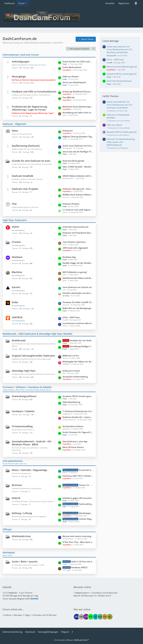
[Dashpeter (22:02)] (105, 617)
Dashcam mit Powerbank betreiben (78, 233)
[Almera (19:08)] (110, 617)
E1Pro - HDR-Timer (71, 317)
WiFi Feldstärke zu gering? (75, 272)
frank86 (110, 63)
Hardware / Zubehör (23, 411)
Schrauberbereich (13, 461)
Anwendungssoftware (24, 396)
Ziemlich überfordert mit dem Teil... (78, 293)
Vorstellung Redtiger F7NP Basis (81, 346)
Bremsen (17, 485)
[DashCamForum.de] (71, 17)
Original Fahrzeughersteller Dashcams (33, 356)
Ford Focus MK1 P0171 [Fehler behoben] (78, 476)
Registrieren (124, 3)
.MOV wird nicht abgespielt (75, 248)
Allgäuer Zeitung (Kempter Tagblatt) (78, 137)
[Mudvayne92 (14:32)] (77, 617)
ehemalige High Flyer (24, 371)
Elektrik (16, 498)
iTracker (16, 242)
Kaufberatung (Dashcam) (26, 146)
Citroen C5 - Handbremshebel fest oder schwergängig (86, 485)
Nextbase (17, 257)
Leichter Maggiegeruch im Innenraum (86, 519)
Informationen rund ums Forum (21, 55)
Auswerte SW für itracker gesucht (78, 396)
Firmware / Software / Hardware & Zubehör (27, 387)
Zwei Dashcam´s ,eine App (75, 441)
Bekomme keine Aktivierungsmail (78, 107)
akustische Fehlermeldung (75, 377)
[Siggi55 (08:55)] (96, 617)
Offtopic (7, 529)
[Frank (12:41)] (91, 617)
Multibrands (19, 340)
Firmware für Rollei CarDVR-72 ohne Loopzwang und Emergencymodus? (78, 302)
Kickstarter (68, 131)
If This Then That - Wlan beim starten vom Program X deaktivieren (78, 542)
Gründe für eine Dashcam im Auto (31, 161)
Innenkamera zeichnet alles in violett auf (78, 323)
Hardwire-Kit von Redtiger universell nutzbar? (81, 340)
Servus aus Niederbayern (74, 82)
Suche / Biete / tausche (25, 562)
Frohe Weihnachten (72, 67)
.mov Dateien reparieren (74, 242)
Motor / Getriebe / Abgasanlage (29, 470)
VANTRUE (17, 317)
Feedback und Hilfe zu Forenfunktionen (34, 92)
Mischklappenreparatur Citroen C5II (86, 513)
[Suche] (136, 3)
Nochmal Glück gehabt (73, 161)
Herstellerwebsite (18, 230)
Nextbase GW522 (79, 567)
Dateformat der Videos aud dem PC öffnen (78, 278)
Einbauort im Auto (71, 371)
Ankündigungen (21, 62)
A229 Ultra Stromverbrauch (75, 227)
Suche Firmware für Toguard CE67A (78, 432)
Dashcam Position (71, 204)
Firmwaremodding (22, 426)
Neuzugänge (19, 76)
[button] (93, 49)
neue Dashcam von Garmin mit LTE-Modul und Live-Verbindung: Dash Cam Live (78, 287)
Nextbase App (69, 257)
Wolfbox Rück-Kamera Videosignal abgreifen (78, 195)
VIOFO (15, 227)
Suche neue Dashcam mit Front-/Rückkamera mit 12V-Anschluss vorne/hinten (78, 146)
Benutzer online (82, 587)
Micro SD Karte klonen (73, 447)
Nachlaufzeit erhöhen (73, 426)
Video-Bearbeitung (71, 402)
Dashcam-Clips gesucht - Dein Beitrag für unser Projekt (78, 189)
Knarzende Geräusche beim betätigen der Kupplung (86, 470)
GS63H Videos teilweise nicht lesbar (78, 176)
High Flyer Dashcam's (15, 220)
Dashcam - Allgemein (14, 124)
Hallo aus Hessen (71, 76)
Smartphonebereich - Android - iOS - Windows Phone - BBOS (32, 443)
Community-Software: (71, 640)
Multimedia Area (21, 536)
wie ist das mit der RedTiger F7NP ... (78, 152)
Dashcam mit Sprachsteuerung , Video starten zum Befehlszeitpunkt (121, 142)
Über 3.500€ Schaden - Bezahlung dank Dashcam (78, 167)
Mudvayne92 (111, 56)
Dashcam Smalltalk (22, 176)
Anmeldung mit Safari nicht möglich (78, 113)
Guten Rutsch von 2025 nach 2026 (78, 62)
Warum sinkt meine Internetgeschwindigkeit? (78, 536)
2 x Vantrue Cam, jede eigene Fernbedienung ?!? (78, 210)
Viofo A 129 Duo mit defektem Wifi (82, 562)
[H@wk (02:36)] (100, 617)
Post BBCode (69, 97)
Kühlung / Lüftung (22, 513)
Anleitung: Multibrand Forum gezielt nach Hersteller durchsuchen (78, 92)
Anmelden (110, 3)
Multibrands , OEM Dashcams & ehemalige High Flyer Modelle (37, 334)
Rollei (15, 302)
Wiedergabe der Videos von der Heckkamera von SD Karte (78, 362)
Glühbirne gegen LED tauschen (77, 498)
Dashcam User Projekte (25, 189)
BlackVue (17, 272)
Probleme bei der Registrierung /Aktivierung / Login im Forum (29, 108)
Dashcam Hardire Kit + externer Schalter (78, 417)
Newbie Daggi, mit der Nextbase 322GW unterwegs (78, 263)
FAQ (14, 204)
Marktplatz (9, 552)
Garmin (16, 287)
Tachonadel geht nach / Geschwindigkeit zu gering (86, 504)
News (15, 131)
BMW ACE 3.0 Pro (71, 356)
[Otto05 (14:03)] (86, 617)
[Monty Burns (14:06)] (81, 617)
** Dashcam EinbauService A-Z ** (78, 411)
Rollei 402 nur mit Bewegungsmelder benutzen (78, 308)
